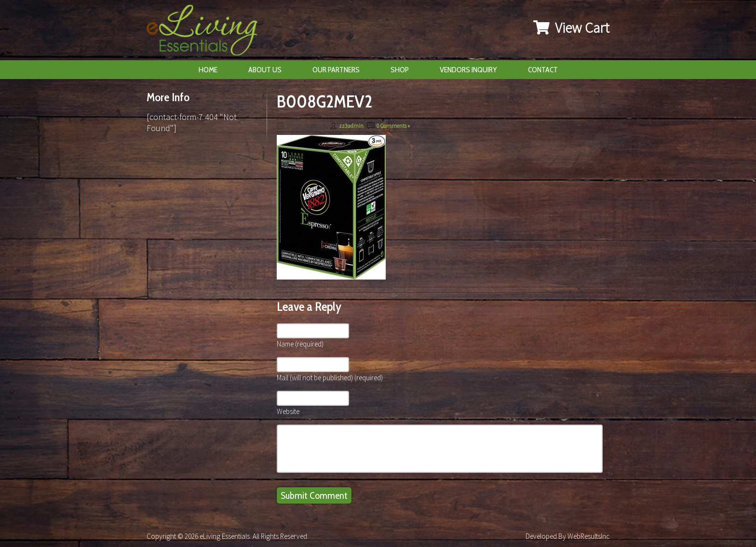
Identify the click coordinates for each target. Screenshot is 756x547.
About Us (265, 70)
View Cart (571, 27)
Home (208, 70)
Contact (543, 70)
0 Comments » (393, 126)
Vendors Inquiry (468, 70)
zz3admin (351, 126)
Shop (400, 70)
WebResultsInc (588, 536)
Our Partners (336, 70)
